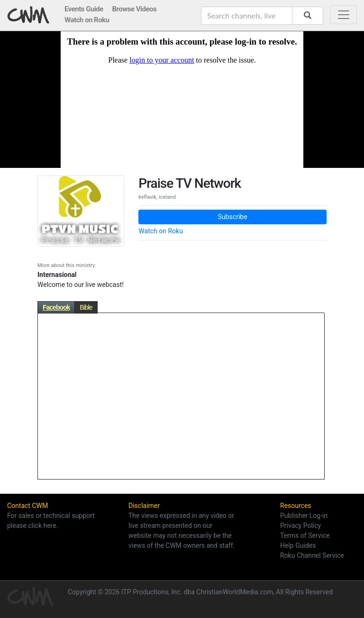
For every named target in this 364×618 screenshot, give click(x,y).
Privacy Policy (300, 526)
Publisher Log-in (304, 516)
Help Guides (298, 545)
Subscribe (233, 217)
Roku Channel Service (312, 555)
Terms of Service (305, 535)
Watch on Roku (161, 231)
